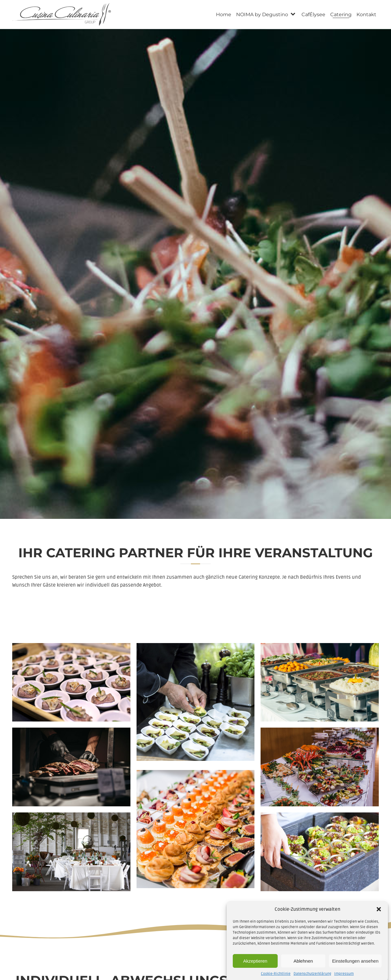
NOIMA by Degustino (262, 14)
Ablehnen (303, 969)
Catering (341, 14)
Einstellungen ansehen (355, 969)
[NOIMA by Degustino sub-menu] (294, 14)
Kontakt (366, 14)
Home (224, 14)
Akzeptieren (255, 969)
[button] (379, 918)
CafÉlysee (313, 14)
